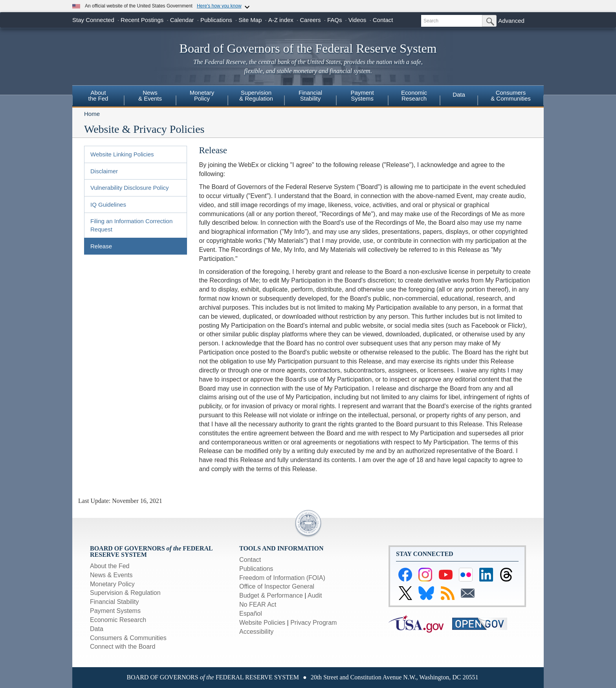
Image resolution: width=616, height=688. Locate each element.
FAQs (335, 20)
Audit (315, 595)
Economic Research (118, 620)
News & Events (111, 575)
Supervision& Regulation (256, 95)
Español (251, 614)
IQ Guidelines (108, 205)
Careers (310, 20)
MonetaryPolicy (202, 95)
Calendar (182, 20)
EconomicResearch (414, 95)
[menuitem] (98, 97)
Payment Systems (115, 611)
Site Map (250, 20)
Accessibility (256, 632)
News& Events (150, 95)
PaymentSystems (362, 95)
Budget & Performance (271, 595)
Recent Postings (142, 20)
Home (92, 114)
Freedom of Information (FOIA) (282, 578)
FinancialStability (310, 95)
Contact (383, 20)
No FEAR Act (258, 605)
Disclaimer (104, 171)
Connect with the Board (123, 647)
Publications (216, 20)
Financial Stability (115, 602)
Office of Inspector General (277, 586)
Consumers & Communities (511, 95)
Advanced (511, 21)
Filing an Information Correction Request (131, 225)
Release (101, 246)
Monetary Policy (112, 584)
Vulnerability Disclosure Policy (130, 188)
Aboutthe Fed (98, 95)
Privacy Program (313, 623)
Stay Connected (93, 20)
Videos (357, 20)
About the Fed (110, 566)
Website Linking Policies (122, 154)
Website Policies (262, 623)
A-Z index (281, 20)
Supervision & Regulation (125, 593)
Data (459, 94)
